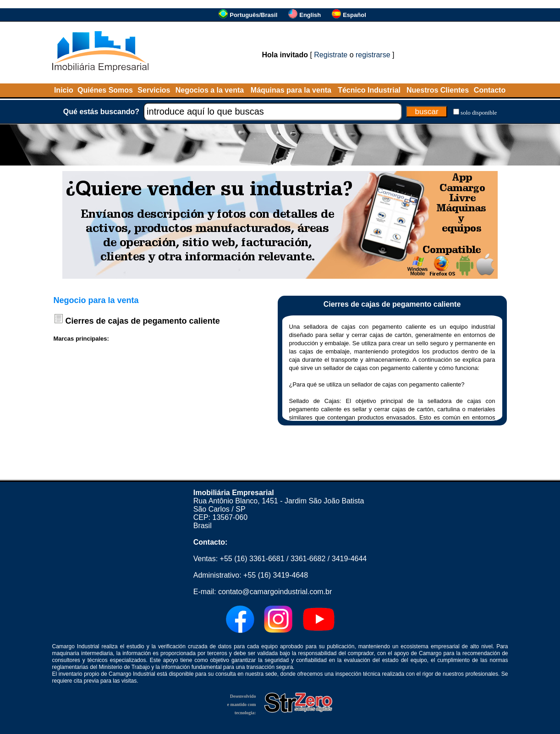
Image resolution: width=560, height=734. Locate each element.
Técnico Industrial (369, 90)
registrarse (373, 55)
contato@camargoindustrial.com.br (275, 592)
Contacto (490, 90)
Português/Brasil (253, 15)
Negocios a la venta (210, 90)
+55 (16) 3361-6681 (252, 559)
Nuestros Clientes (438, 90)
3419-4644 (349, 559)
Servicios (154, 90)
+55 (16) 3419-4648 (276, 575)
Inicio (64, 90)
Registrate (331, 55)
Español (354, 15)
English (310, 15)
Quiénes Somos (105, 90)
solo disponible (479, 113)
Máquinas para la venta (291, 90)
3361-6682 (308, 559)
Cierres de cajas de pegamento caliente (143, 321)
